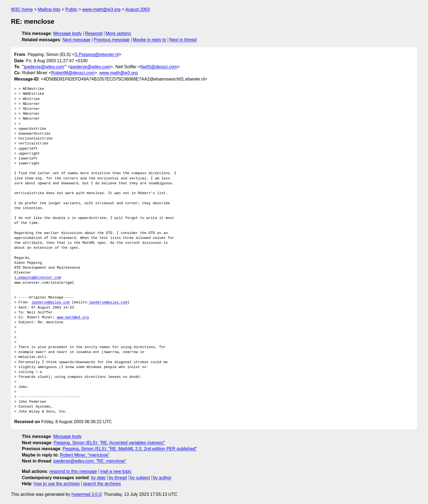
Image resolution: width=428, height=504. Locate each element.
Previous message (112, 40)
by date (98, 478)
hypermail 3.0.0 (86, 494)
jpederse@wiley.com (90, 67)
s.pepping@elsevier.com (38, 278)
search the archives (102, 484)
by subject (140, 478)
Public (71, 9)
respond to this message (73, 471)
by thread (118, 478)
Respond (94, 33)
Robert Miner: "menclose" (85, 455)
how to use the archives (57, 484)
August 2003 (137, 9)
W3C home (22, 9)
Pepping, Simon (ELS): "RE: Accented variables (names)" (109, 443)
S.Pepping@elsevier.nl (97, 54)
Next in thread (183, 40)
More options (118, 33)
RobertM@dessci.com (73, 73)
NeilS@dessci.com (159, 67)
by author (162, 478)
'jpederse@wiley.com (44, 67)
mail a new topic (116, 471)
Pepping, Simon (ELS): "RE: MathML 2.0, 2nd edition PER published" (130, 449)
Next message (77, 40)
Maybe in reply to (149, 40)
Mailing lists (49, 9)
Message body (68, 33)
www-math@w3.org (101, 9)
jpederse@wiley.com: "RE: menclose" (90, 461)
